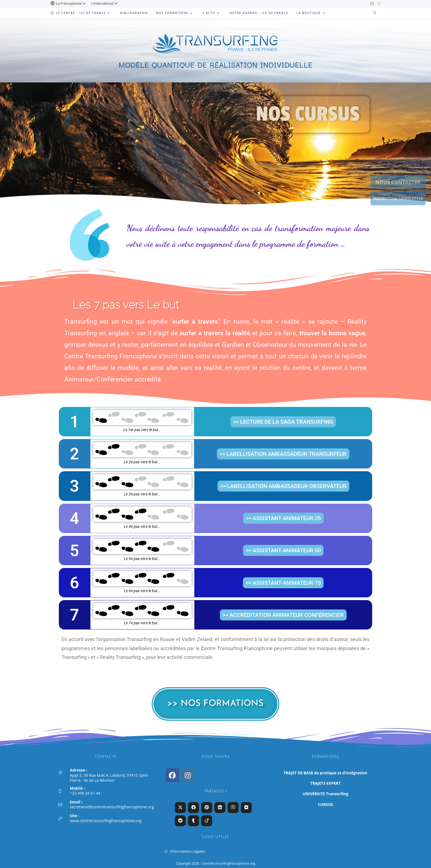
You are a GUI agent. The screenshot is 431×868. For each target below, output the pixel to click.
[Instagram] (188, 775)
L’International (105, 3)
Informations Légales (188, 851)
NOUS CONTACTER (398, 182)
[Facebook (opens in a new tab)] (372, 4)
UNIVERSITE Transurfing (325, 794)
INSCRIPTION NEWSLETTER (398, 199)
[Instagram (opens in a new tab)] (378, 4)
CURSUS (326, 804)
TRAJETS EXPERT (325, 783)
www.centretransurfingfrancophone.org (106, 821)
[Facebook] (172, 775)
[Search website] (375, 13)
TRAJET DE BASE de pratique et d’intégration (326, 773)
